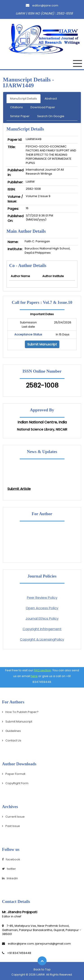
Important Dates (42, 314)
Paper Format (15, 774)
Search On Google (51, 116)
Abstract (51, 99)
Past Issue (13, 826)
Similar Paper (20, 116)
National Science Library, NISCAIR (42, 429)
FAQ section (42, 670)
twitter (9, 869)
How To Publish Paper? (22, 712)
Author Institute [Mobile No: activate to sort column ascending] (53, 276)
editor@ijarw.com (42, 5)
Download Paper (43, 107)
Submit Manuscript (42, 344)
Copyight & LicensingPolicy (42, 639)
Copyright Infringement (42, 629)
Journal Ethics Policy (42, 618)
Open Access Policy (42, 608)
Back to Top (42, 969)
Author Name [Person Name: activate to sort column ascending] (20, 276)
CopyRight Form (17, 783)
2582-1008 (42, 385)
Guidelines (13, 731)
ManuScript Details (24, 99)
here (34, 676)
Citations (16, 107)
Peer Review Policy (42, 597)
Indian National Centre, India (42, 422)
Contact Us (13, 740)
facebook (11, 859)
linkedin (10, 878)
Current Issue (15, 817)
